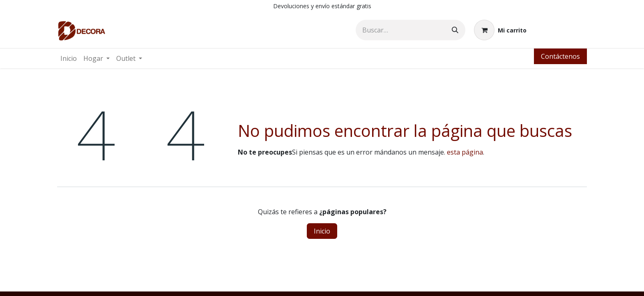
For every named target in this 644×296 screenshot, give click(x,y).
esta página (465, 152)
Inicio (322, 231)
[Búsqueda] (455, 30)
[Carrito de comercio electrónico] (500, 30)
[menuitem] (69, 58)
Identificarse (561, 30)
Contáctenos (560, 56)
